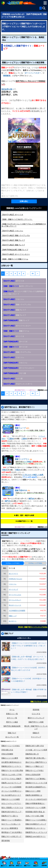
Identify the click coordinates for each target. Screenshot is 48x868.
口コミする (36, 714)
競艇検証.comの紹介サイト (36, 836)
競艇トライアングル (16, 235)
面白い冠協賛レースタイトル (12, 808)
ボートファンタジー (16, 254)
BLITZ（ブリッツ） (17, 219)
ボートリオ (12, 215)
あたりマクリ (13, 574)
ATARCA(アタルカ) (15, 579)
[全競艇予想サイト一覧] (41, 9)
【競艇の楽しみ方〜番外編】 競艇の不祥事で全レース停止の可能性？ (29, 691)
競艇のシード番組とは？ (35, 766)
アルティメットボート (18, 384)
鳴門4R (31, 499)
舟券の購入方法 (7, 750)
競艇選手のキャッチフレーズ (36, 832)
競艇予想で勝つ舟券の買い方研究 (37, 758)
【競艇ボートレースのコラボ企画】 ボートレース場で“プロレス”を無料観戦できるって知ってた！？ (29, 646)
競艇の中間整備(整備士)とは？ (37, 803)
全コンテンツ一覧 (12, 737)
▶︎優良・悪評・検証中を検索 (24, 515)
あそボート (13, 621)
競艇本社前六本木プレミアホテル (13, 812)
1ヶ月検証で (28, 462)
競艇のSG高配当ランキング (36, 824)
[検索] (44, 8)
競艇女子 (36, 733)
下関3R (17, 470)
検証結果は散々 (8, 89)
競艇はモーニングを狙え (35, 770)
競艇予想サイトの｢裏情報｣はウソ (37, 779)
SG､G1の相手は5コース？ (11, 795)
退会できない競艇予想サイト (36, 762)
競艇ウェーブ (20, 428)
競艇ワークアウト (22, 459)
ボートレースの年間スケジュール (13, 791)
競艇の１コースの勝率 (10, 758)
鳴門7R (8, 501)
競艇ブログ (12, 733)
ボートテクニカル (15, 595)
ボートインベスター (33, 73)
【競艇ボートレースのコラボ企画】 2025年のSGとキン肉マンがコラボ (28, 669)
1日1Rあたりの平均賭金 (35, 563)
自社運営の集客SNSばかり (11, 762)
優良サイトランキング (36, 718)
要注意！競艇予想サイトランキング (36, 727)
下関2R (4, 470)
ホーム (12, 710)
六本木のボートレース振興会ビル (37, 808)
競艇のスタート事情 (33, 791)
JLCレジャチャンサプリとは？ (13, 803)
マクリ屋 (14, 373)
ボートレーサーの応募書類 (11, 787)
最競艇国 (7, 76)
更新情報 (36, 710)
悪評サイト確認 (12, 722)
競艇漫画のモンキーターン (35, 828)
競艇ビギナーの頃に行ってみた (13, 836)
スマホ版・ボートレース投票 (36, 750)
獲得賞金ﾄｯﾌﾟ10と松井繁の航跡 (13, 832)
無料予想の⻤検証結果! (12, 726)
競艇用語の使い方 (32, 754)
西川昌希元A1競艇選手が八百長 (37, 787)
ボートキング (13, 589)
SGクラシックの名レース (11, 824)
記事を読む (24, 201)
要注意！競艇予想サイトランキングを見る (33, 627)
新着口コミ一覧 (12, 714)
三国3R (11, 439)
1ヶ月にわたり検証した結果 (33, 475)
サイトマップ (36, 737)
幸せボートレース (15, 605)
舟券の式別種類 (7, 754)
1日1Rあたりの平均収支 (13, 563)
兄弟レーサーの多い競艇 (35, 816)
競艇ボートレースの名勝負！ (36, 820)
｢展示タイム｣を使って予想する (13, 775)
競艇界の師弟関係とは (34, 795)
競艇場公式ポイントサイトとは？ (13, 766)
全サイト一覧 (12, 718)
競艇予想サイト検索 (36, 722)
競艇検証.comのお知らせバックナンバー (24, 208)
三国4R (24, 439)
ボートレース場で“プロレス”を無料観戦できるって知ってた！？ (24, 293)
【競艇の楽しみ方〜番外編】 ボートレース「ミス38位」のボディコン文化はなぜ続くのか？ (29, 658)
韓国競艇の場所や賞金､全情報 (37, 812)
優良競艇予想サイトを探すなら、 (26, 390)
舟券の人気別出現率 (33, 775)
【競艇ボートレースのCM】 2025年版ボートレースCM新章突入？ (29, 680)
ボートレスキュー (15, 600)
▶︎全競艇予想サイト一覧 (24, 521)
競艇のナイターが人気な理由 (12, 770)
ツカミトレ (12, 231)
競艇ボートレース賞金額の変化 (13, 820)
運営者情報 (6, 841)
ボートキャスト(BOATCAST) (36, 799)
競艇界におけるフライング (11, 783)
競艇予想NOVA (21, 490)
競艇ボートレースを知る (11, 746)
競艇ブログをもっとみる (39, 702)
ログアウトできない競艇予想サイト (13, 779)
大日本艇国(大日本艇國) (17, 611)
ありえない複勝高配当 (10, 828)
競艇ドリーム (15, 259)
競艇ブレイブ (13, 240)
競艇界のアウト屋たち (10, 816)
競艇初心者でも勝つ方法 (35, 746)
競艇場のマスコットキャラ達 (36, 783)
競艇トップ (13, 616)
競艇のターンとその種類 (11, 799)
